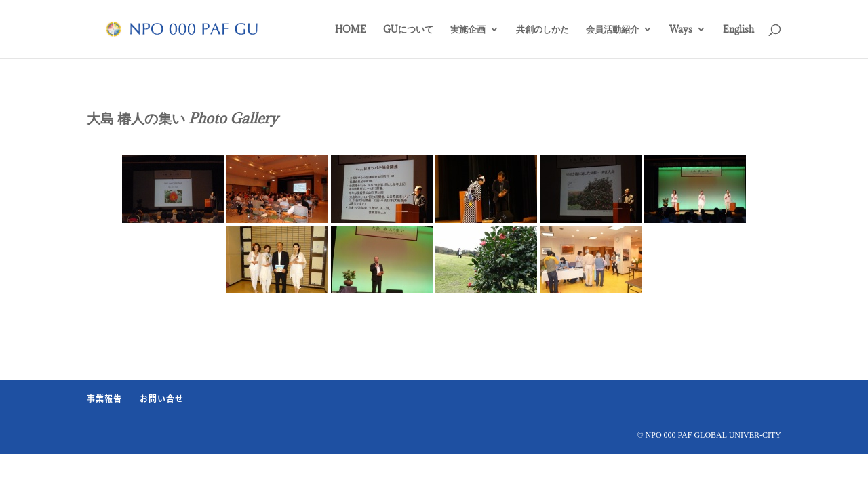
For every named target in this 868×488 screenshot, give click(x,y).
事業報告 (104, 399)
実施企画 (468, 30)
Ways (681, 30)
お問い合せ (162, 399)
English (738, 30)
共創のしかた (542, 30)
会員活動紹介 (612, 30)
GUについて (408, 30)
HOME (351, 30)
